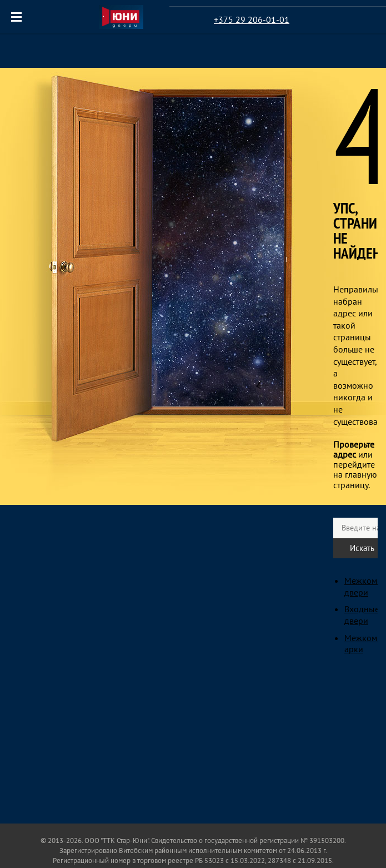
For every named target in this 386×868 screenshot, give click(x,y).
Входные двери (362, 615)
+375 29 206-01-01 (252, 19)
